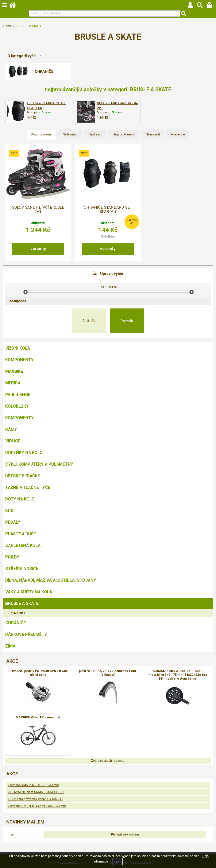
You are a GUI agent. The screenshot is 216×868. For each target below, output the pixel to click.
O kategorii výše (22, 56)
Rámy (11, 429)
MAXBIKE (14, 371)
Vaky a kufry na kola (29, 592)
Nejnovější (153, 134)
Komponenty (20, 360)
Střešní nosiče (22, 569)
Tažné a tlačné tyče (28, 487)
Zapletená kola (23, 545)
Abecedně (178, 134)
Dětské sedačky (23, 476)
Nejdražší (95, 134)
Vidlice (13, 441)
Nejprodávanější (124, 134)
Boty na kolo (20, 499)
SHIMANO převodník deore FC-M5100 (36, 799)
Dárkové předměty (26, 634)
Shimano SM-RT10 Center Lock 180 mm (37, 806)
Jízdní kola (18, 348)
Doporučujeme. (41, 134)
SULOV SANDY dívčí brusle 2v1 (38, 210)
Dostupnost (17, 301)
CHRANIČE (44, 71)
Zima (10, 646)
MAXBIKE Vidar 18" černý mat (38, 717)
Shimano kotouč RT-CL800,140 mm (34, 785)
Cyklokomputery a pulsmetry (39, 464)
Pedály (13, 522)
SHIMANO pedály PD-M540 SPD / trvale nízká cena (38, 673)
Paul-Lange (18, 395)
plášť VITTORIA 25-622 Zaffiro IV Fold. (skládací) (108, 673)
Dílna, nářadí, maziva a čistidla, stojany (51, 580)
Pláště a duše (21, 534)
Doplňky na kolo (24, 453)
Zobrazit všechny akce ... (108, 761)
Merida (13, 383)
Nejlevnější (70, 134)
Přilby (12, 557)
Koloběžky (17, 406)
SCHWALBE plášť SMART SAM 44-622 (36, 792)
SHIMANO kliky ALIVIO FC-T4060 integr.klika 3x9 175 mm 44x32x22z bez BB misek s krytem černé (178, 675)
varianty (38, 249)
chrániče (16, 623)
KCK (9, 511)
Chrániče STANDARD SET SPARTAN (108, 210)
